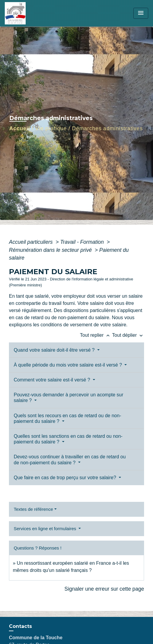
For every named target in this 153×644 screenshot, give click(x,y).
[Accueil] (27, 13)
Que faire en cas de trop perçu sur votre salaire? (66, 478)
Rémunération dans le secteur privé (51, 250)
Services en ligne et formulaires (45, 529)
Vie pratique (51, 128)
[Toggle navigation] (141, 13)
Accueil (20, 128)
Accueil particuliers (32, 242)
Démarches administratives (108, 128)
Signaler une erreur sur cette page (104, 589)
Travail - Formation (83, 242)
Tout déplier (128, 335)
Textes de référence (33, 509)
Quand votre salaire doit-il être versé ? (55, 350)
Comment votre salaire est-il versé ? (53, 380)
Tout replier (96, 335)
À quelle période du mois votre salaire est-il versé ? (68, 365)
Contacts (20, 626)
